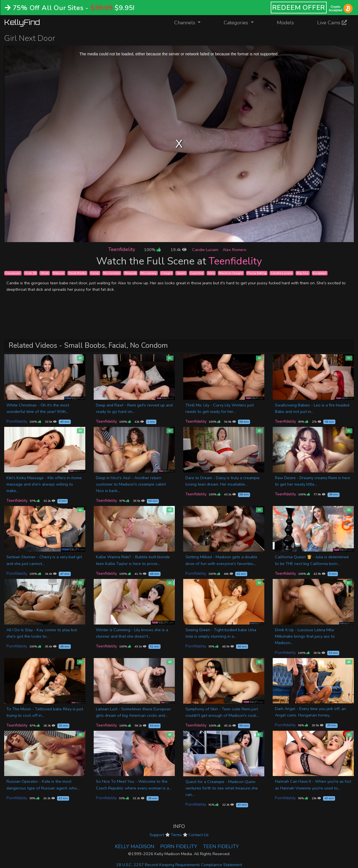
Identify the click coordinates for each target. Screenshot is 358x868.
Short (45, 273)
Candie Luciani (205, 250)
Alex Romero (235, 250)
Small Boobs (77, 273)
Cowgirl (167, 273)
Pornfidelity (17, 421)
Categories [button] (237, 23)
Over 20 (30, 273)
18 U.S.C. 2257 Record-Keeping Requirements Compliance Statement (179, 865)
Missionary (149, 273)
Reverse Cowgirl (231, 273)
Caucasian (13, 273)
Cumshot (197, 273)
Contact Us (199, 835)
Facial (95, 273)
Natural (58, 273)
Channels (191, 22)
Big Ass (302, 273)
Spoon (181, 273)
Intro (211, 273)
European (320, 273)
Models (285, 23)
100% (152, 250)
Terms (176, 835)
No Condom (112, 273)
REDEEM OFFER (299, 8)
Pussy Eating (257, 273)
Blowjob (130, 273)
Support (157, 835)
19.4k (179, 250)
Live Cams (332, 23)
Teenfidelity (122, 249)
